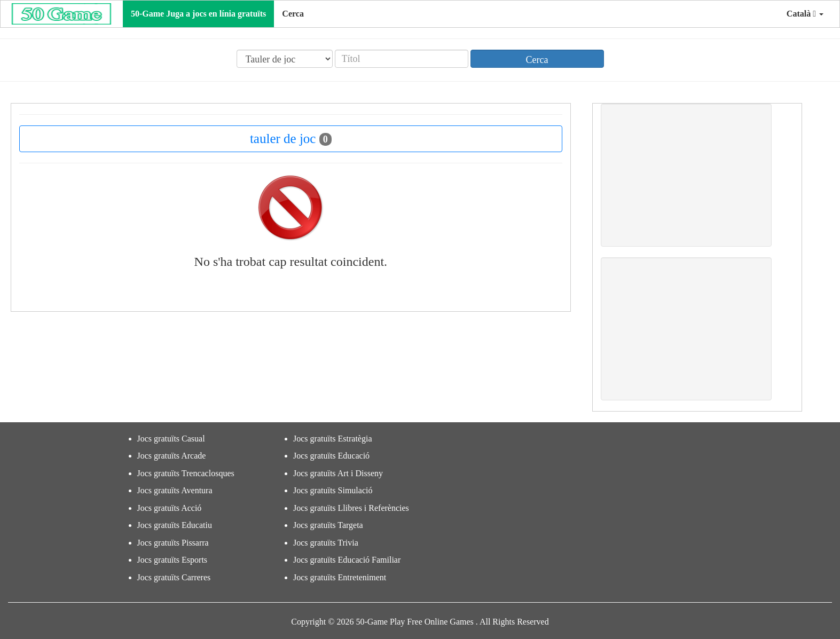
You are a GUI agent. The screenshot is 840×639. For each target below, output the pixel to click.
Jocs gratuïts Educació (331, 456)
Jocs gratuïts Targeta (328, 525)
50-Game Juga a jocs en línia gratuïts (198, 14)
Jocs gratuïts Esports (172, 560)
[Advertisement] (686, 175)
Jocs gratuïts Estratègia (333, 439)
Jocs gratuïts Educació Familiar (347, 560)
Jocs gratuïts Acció (170, 508)
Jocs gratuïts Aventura (175, 490)
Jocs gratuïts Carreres (174, 577)
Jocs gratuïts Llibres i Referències (351, 508)
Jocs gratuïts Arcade (172, 456)
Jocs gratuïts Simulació (333, 490)
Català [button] (805, 14)
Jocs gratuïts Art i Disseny (338, 473)
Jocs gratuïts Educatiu (175, 525)
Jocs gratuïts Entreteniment (340, 577)
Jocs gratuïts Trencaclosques (186, 473)
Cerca (293, 14)
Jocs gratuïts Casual (171, 439)
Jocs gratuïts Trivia (326, 543)
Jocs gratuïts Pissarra (173, 543)
